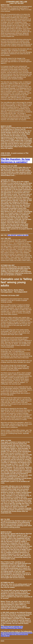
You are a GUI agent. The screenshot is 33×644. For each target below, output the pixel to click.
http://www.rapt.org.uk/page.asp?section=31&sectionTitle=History (12, 627)
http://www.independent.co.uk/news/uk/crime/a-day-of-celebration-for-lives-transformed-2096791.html (17, 634)
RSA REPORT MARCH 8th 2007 (18, 235)
